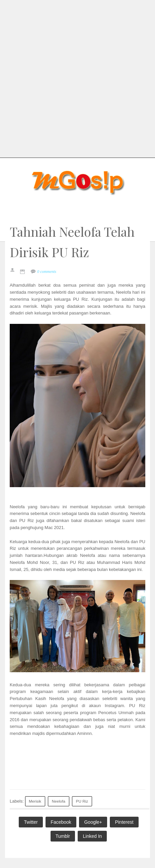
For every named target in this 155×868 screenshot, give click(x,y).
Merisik (35, 801)
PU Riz (82, 801)
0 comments (47, 272)
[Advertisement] (77, 78)
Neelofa (59, 801)
